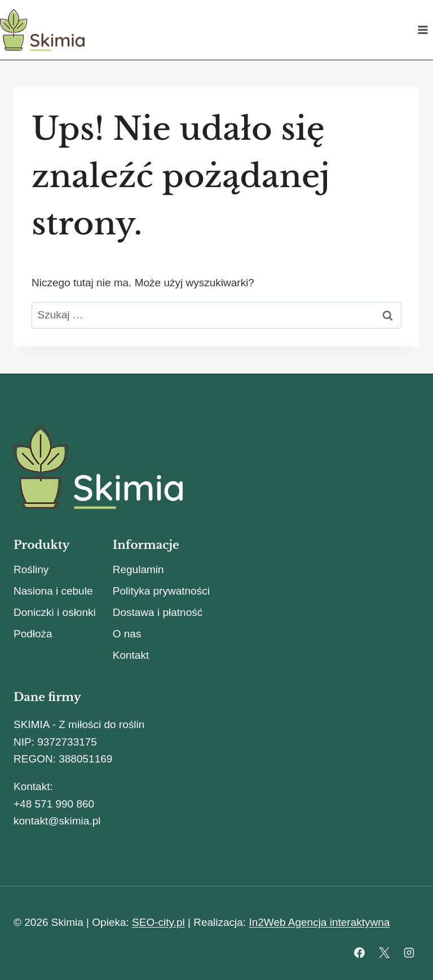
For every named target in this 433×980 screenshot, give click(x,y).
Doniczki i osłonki (55, 612)
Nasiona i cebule (53, 591)
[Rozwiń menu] (423, 30)
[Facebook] (360, 952)
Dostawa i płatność (158, 612)
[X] (384, 952)
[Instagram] (409, 952)
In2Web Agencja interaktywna (319, 922)
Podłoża (33, 634)
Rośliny (31, 569)
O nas (127, 634)
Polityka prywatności (161, 591)
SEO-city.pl (158, 922)
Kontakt (131, 655)
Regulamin (138, 569)
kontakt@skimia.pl (57, 821)
